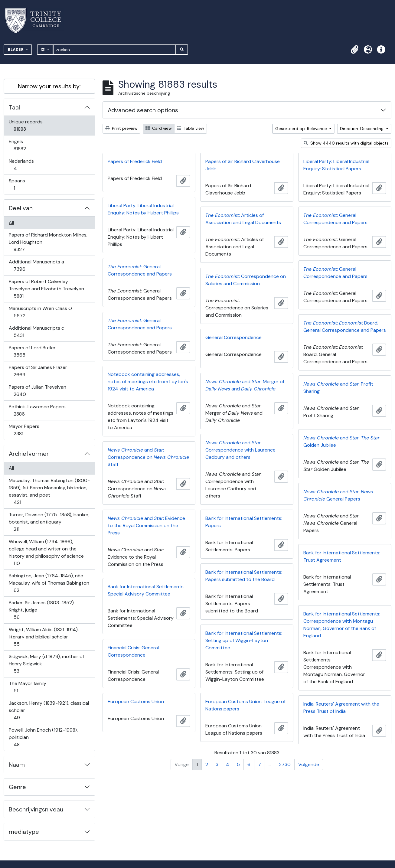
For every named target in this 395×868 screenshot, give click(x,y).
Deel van (21, 208)
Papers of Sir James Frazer (38, 371)
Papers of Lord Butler (32, 351)
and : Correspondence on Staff (148, 457)
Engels (24, 145)
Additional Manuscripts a (36, 265)
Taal (14, 107)
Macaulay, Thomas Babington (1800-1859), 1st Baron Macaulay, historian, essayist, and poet (49, 491)
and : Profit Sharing (338, 388)
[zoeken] (114, 50)
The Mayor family (27, 687)
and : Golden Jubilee (341, 441)
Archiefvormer (29, 454)
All (11, 222)
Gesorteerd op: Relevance (302, 129)
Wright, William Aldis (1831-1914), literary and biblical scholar (44, 637)
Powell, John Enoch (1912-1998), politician (43, 737)
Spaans (18, 184)
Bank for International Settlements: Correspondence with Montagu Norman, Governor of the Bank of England (342, 625)
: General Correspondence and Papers (335, 219)
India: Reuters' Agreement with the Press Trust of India (341, 708)
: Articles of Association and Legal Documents (243, 219)
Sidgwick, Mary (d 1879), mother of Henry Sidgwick (46, 664)
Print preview (121, 128)
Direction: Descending (362, 129)
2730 (285, 764)
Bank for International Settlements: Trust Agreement (342, 556)
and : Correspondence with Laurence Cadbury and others (240, 450)
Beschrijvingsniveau (36, 809)
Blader (16, 49)
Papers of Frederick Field (135, 161)
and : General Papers (338, 495)
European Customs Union (136, 702)
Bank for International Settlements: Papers (244, 522)
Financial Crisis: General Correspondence (133, 651)
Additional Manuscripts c (36, 332)
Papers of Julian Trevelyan (37, 391)
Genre (17, 787)
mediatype (24, 832)
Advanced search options (143, 110)
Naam (17, 765)
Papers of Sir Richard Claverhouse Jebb (243, 165)
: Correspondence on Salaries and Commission (246, 280)
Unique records (26, 125)
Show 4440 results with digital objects (346, 143)
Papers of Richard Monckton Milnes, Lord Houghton (48, 242)
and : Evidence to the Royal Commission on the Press (146, 525)
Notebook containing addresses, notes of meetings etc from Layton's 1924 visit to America (148, 382)
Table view (191, 128)
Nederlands (21, 165)
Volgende (309, 764)
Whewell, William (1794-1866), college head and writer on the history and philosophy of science (46, 552)
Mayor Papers (24, 430)
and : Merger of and (245, 385)
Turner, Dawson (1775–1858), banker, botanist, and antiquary (49, 522)
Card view (159, 128)
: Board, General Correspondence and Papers (345, 326)
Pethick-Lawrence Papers (37, 410)
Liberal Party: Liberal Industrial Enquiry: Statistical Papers (336, 165)
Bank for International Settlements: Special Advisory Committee (146, 590)
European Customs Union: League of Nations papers (245, 705)
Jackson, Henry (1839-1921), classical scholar (49, 710)
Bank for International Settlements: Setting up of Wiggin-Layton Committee (244, 640)
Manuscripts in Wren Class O (40, 312)
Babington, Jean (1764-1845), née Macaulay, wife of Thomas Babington (49, 583)
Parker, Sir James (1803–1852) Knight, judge (41, 610)
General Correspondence (233, 337)
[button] (354, 50)
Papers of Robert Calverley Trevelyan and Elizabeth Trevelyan (46, 289)
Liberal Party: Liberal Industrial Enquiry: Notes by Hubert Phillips (143, 209)
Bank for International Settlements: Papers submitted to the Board (244, 576)
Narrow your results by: (49, 86)
